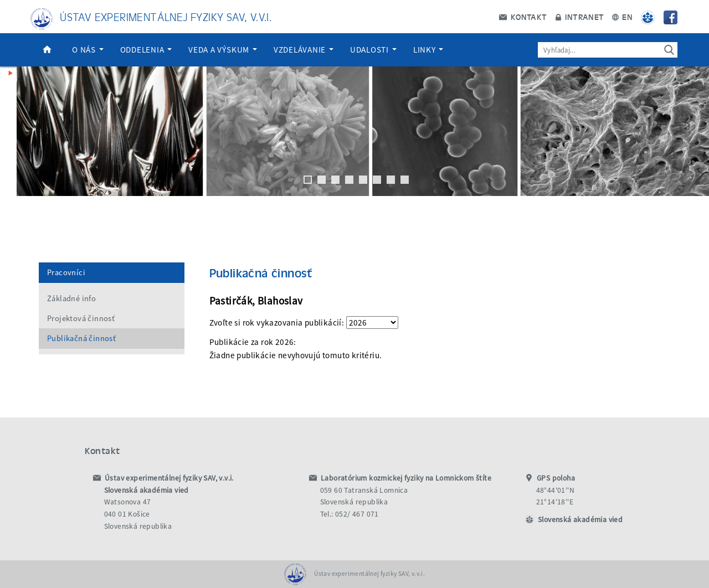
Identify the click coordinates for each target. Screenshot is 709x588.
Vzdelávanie (304, 50)
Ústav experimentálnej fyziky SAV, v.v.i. (166, 16)
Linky (428, 50)
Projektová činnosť (81, 318)
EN (622, 17)
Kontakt (523, 17)
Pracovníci (66, 272)
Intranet (580, 17)
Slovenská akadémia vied (580, 520)
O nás (88, 50)
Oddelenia (146, 50)
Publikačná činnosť (81, 338)
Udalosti (373, 50)
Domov (47, 50)
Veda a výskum (223, 50)
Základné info (71, 298)
